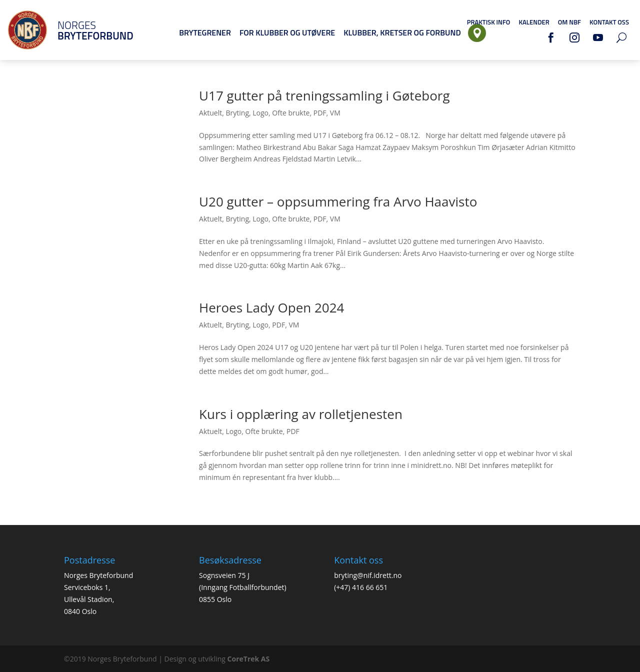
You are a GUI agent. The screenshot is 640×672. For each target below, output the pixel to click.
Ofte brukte (291, 113)
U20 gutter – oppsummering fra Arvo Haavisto (338, 201)
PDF (320, 113)
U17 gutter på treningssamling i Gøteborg (324, 95)
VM (335, 113)
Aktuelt (210, 113)
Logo (260, 113)
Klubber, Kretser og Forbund (402, 32)
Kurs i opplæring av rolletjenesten (301, 414)
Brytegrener (205, 32)
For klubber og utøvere (287, 32)
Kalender (534, 22)
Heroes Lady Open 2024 (271, 307)
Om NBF (569, 22)
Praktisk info (489, 22)
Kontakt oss (609, 22)
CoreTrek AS (249, 659)
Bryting (238, 113)
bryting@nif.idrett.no (368, 575)
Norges (82, 30)
